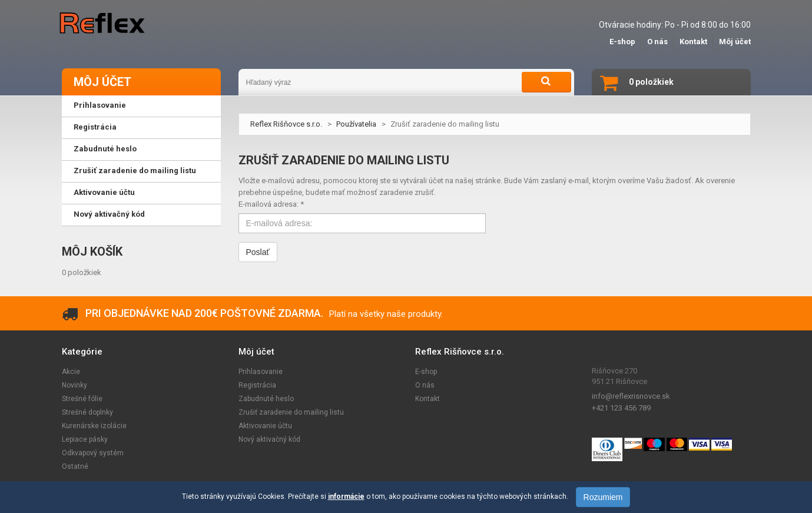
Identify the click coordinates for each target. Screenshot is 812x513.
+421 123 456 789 (621, 408)
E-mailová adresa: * (271, 204)
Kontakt (693, 42)
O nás (657, 42)
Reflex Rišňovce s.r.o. (286, 124)
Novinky (74, 385)
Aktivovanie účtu (265, 426)
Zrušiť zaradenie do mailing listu (291, 412)
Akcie (71, 372)
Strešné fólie (82, 399)
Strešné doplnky (87, 412)
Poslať (258, 252)
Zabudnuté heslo (266, 399)
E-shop (622, 42)
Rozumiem (603, 497)
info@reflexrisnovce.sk (631, 396)
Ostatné (75, 466)
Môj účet (735, 42)
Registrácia (257, 385)
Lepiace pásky (85, 439)
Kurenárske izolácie (94, 426)
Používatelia (356, 124)
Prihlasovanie (261, 372)
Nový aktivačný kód (269, 439)
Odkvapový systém (93, 453)
